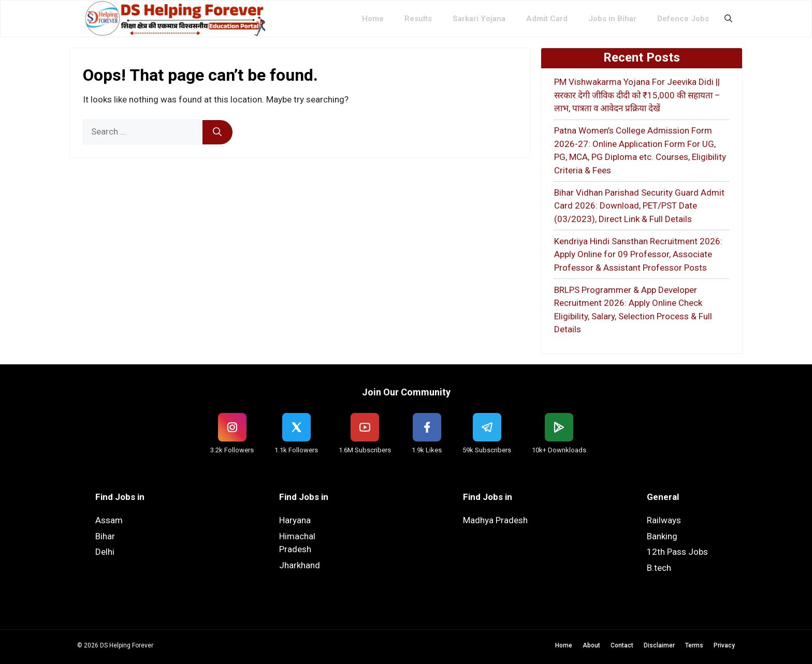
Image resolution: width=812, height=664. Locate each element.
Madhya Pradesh (495, 520)
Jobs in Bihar (612, 19)
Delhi (105, 552)
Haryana (295, 520)
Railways (664, 520)
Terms (694, 645)
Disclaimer (659, 645)
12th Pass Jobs (677, 552)
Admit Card (547, 19)
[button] (728, 19)
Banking (662, 536)
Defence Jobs (683, 19)
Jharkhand (300, 565)
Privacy (724, 645)
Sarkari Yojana (479, 19)
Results (418, 19)
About (591, 645)
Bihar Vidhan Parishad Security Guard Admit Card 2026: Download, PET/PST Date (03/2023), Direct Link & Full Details (639, 206)
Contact (622, 645)
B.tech (659, 568)
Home (373, 19)
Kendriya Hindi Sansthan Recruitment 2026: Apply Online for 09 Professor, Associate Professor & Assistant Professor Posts (638, 254)
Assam (109, 520)
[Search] (218, 132)
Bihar (105, 536)
